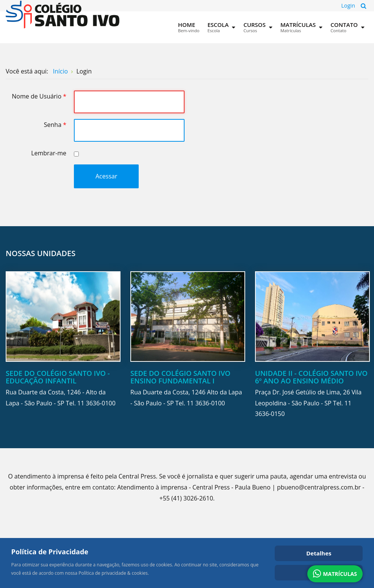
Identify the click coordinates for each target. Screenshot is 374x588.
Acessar (106, 176)
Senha (55, 125)
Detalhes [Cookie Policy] (319, 553)
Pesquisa (364, 6)
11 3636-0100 (96, 403)
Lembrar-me (49, 153)
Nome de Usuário (39, 96)
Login (348, 5)
